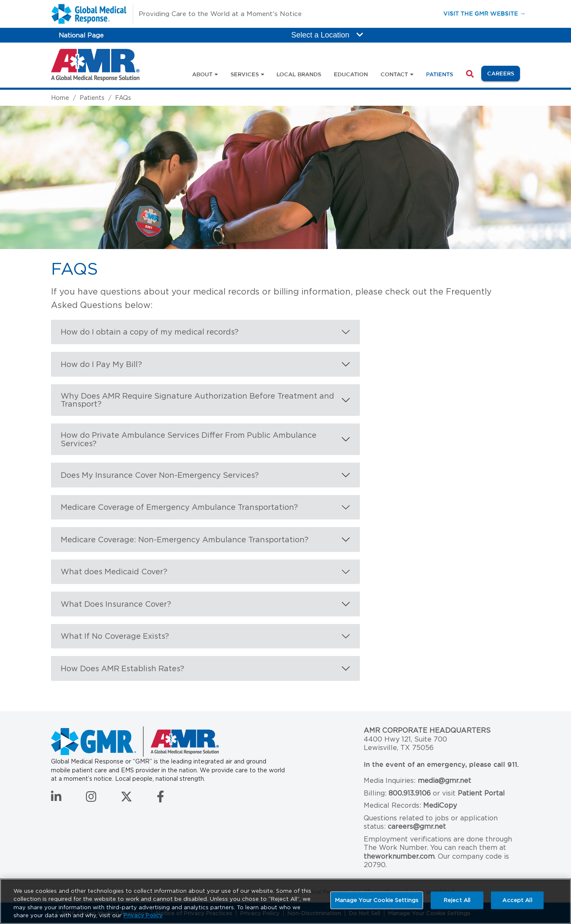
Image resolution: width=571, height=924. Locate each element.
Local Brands (299, 74)
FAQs (123, 98)
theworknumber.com (399, 856)
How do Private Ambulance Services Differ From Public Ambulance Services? (189, 439)
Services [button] (245, 74)
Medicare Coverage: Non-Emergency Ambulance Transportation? (185, 540)
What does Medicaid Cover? (114, 572)
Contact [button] (394, 74)
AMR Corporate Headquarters (427, 730)
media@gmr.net (444, 781)
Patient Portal (481, 793)
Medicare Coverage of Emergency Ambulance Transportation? (179, 507)
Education (351, 74)
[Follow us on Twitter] (126, 799)
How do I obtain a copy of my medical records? (150, 332)
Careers (504, 73)
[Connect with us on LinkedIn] (56, 799)
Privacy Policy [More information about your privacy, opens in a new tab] (143, 915)
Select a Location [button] (327, 35)
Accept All (517, 900)
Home (60, 98)
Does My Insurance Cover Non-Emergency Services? (160, 475)
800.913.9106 (410, 793)
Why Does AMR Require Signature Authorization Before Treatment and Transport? (197, 400)
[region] (285, 901)
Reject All (457, 900)
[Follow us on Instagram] (91, 799)
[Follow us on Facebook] (161, 799)
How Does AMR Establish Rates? (122, 668)
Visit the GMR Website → (484, 13)
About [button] (202, 74)
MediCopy (440, 805)
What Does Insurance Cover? (116, 604)
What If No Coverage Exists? (115, 636)
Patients (440, 74)
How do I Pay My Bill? (101, 364)
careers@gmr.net (417, 826)
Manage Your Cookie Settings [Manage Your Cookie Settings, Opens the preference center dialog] (377, 900)
